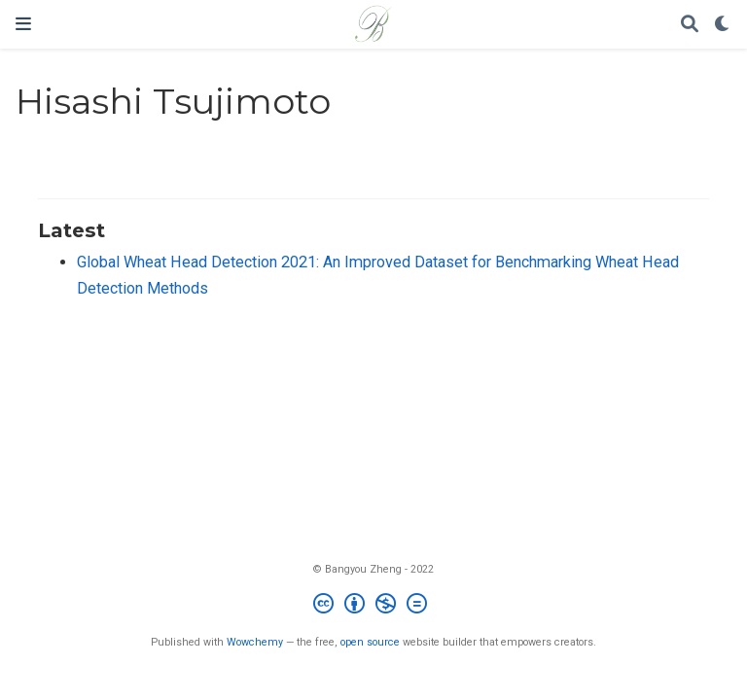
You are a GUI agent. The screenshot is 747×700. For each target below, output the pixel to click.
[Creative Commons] (374, 606)
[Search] (690, 25)
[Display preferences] (723, 25)
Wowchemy (255, 642)
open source (370, 642)
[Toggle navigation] (23, 24)
